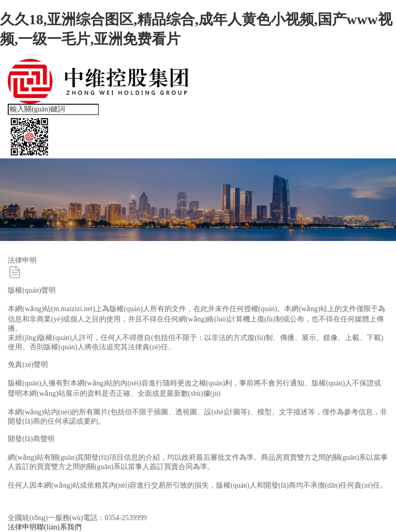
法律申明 (22, 527)
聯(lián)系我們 (59, 527)
